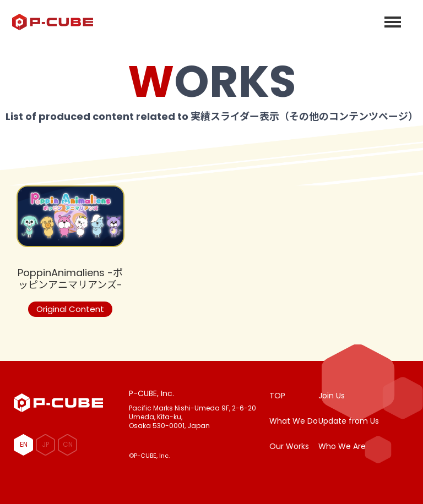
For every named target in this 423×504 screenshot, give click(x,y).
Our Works (289, 446)
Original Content (70, 309)
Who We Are (342, 446)
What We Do (294, 421)
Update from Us (349, 421)
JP (45, 444)
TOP (277, 396)
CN (68, 444)
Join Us (332, 396)
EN (24, 444)
